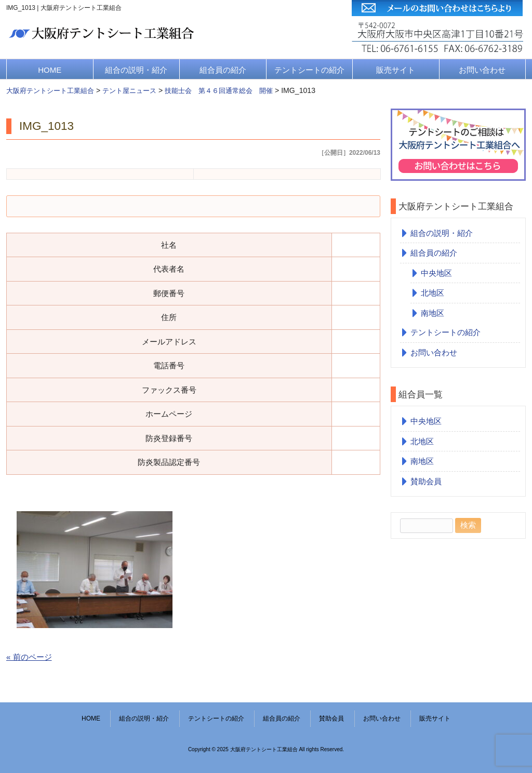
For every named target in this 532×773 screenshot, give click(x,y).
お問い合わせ (482, 70)
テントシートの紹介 (309, 70)
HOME (50, 70)
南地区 (433, 313)
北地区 (433, 293)
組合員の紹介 (223, 70)
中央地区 (436, 273)
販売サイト (396, 70)
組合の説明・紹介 (136, 70)
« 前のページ (29, 657)
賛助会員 (426, 481)
